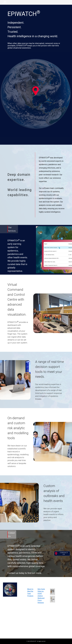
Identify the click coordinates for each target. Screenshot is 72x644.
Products (30, 596)
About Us (30, 589)
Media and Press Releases (41, 600)
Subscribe (64, 612)
